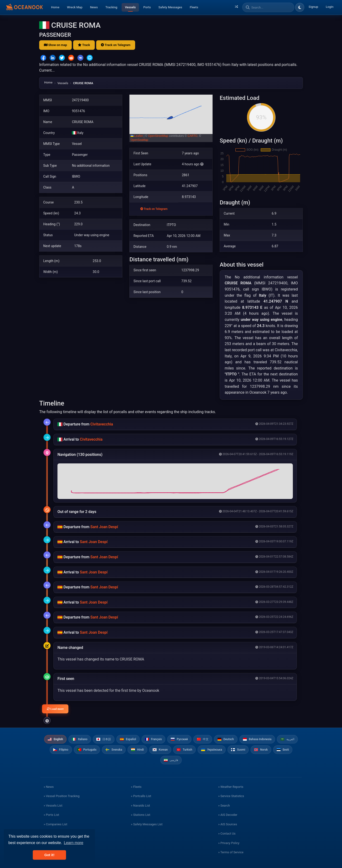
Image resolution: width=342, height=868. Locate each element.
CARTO (193, 136)
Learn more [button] (74, 843)
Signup (313, 7)
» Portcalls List (141, 796)
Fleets (194, 7)
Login (330, 7)
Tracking (111, 7)
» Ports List (51, 815)
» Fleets (136, 787)
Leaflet (137, 136)
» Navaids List (140, 806)
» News (49, 787)
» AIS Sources (228, 824)
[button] (171, 118)
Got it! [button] (49, 855)
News (94, 7)
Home (55, 7)
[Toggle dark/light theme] (300, 7)
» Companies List (55, 824)
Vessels (130, 7)
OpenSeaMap (139, 140)
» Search (224, 806)
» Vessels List (53, 806)
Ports (147, 7)
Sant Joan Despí (104, 527)
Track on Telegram (116, 45)
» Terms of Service (231, 852)
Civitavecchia (102, 424)
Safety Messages (170, 7)
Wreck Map (75, 7)
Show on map (55, 45)
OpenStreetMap (158, 136)
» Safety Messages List (147, 824)
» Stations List (140, 815)
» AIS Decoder (228, 815)
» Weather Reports (231, 787)
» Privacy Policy (229, 843)
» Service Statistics (231, 796)
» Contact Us (227, 833)
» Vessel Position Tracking (62, 796)
